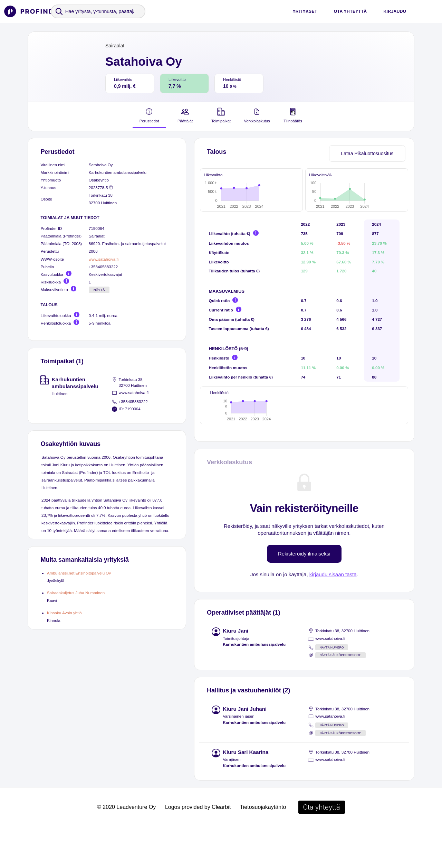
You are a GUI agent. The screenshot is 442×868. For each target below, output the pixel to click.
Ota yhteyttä (350, 11)
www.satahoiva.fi (104, 259)
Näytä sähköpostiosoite (340, 696)
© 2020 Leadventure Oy (126, 847)
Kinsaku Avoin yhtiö (64, 613)
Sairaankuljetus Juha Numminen (76, 593)
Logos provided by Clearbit (198, 847)
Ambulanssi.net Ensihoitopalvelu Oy (79, 573)
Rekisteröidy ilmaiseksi (304, 594)
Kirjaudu (395, 11)
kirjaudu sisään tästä (333, 615)
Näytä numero (331, 688)
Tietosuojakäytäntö (263, 847)
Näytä (99, 290)
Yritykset (305, 11)
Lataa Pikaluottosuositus (367, 153)
